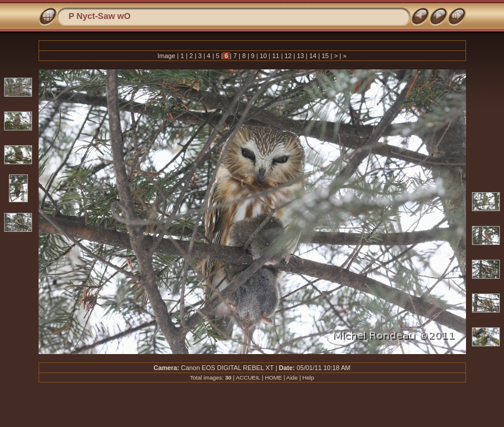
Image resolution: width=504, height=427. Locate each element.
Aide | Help (300, 377)
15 (325, 56)
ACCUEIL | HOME (259, 377)
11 (275, 56)
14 (313, 56)
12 (288, 56)
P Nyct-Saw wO (100, 16)
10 (264, 56)
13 (300, 56)
